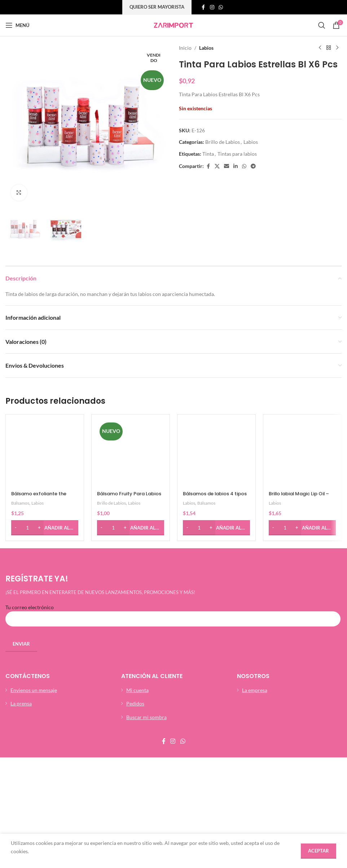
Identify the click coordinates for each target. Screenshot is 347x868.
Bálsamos (21, 450)
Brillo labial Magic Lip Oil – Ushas (300, 444)
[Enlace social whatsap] (221, 7)
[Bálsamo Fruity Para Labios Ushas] (131, 427)
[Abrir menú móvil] (17, 25)
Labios (206, 48)
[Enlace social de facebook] (203, 7)
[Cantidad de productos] (27, 475)
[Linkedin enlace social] (236, 166)
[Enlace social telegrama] (253, 166)
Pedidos (135, 650)
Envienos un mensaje (34, 637)
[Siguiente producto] (337, 48)
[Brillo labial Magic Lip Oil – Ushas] (302, 427)
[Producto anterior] (320, 48)
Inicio (185, 48)
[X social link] (217, 166)
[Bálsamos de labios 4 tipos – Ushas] (216, 427)
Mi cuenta (137, 637)
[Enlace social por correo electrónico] (227, 166)
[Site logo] (173, 25)
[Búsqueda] (322, 25)
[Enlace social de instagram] (212, 7)
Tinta (208, 154)
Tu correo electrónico (173, 560)
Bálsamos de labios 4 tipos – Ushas (212, 444)
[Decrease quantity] (16, 475)
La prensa (21, 650)
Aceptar (319, 851)
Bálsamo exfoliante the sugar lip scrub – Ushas (42, 444)
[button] (45, 475)
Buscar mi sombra (146, 664)
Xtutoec (179, 784)
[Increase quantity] (39, 475)
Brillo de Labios (223, 142)
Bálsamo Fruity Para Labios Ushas (123, 444)
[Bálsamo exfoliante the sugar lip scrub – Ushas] (45, 427)
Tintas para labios (237, 154)
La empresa (255, 637)
